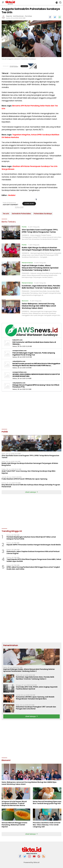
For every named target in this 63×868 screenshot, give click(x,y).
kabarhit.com (17, 340)
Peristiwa (28, 16)
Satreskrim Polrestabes (21, 214)
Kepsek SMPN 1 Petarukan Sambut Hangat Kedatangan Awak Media (34, 545)
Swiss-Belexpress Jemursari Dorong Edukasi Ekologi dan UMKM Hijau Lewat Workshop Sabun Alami (39, 306)
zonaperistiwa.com (20, 351)
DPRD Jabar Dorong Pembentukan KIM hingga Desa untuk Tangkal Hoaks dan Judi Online (33, 568)
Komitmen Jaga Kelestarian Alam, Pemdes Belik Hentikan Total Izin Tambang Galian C (41, 287)
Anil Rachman (18, 16)
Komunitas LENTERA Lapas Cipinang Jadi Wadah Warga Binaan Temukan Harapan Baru (35, 698)
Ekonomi (25, 301)
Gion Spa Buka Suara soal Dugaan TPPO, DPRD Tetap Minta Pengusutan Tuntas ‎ (40, 231)
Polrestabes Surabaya (43, 214)
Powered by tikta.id (31, 862)
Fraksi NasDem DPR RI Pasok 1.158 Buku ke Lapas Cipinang (24, 479)
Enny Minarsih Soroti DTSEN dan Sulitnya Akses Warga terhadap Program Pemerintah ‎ (31, 486)
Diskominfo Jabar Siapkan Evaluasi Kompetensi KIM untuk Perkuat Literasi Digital (33, 552)
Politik (24, 227)
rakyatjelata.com (19, 361)
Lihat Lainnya (32, 492)
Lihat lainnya (31, 716)
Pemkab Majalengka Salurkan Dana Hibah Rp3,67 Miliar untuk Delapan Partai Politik (31, 538)
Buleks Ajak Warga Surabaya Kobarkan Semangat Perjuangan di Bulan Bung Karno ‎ (41, 249)
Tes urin (6, 214)
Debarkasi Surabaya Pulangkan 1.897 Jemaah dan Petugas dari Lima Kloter (36, 708)
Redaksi (12, 195)
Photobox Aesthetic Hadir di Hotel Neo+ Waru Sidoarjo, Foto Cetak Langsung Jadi (47, 825)
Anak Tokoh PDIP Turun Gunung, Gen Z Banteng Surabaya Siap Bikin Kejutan (29, 472)
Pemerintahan (27, 263)
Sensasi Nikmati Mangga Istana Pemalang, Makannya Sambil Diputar (14, 825)
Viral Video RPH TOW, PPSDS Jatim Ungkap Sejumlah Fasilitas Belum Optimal (37, 688)
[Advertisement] (32, 410)
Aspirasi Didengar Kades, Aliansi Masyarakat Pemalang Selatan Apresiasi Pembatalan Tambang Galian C (40, 268)
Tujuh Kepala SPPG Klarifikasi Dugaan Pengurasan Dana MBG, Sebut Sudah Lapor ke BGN (34, 560)
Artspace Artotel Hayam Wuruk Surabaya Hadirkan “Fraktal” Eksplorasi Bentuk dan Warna (14, 803)
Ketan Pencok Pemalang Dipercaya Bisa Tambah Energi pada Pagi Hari (47, 802)
